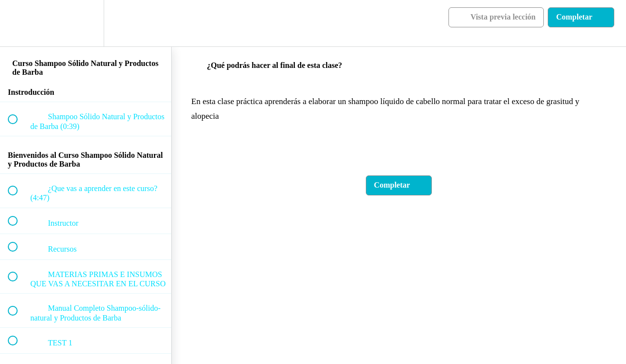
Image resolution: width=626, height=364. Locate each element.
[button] (18, 23)
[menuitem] (86, 23)
